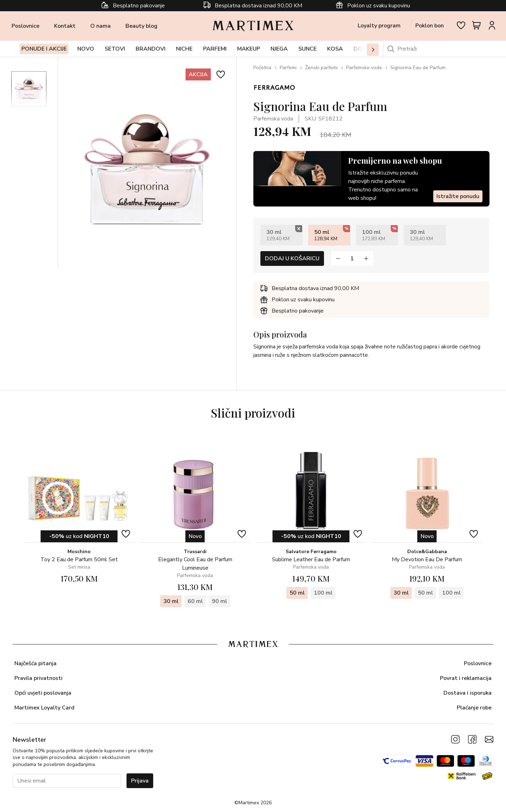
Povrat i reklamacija (466, 678)
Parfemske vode (364, 68)
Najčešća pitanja (35, 663)
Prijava (140, 781)
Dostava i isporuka (468, 693)
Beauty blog (141, 26)
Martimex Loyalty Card (44, 708)
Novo (86, 49)
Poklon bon (430, 26)
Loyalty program (379, 26)
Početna (262, 68)
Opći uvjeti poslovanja (43, 693)
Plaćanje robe (474, 708)
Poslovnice (25, 26)
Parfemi (288, 68)
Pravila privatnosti (38, 678)
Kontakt (65, 26)
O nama (100, 26)
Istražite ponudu (458, 196)
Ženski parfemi (321, 68)
